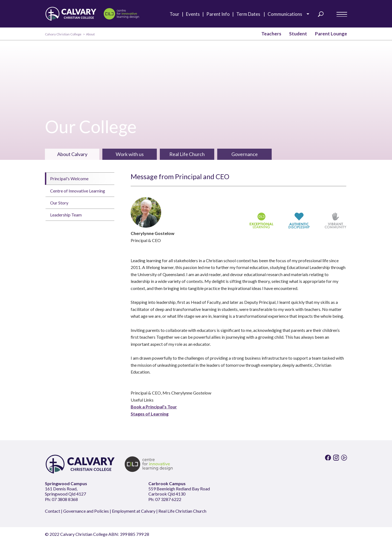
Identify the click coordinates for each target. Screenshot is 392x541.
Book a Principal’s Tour (154, 407)
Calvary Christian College (63, 34)
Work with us (130, 154)
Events (194, 14)
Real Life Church (187, 154)
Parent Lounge (331, 34)
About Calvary (72, 154)
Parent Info (219, 14)
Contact (53, 511)
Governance (245, 154)
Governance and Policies (86, 511)
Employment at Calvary (134, 511)
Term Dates (250, 14)
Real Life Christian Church (182, 511)
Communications (287, 14)
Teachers (271, 34)
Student (298, 34)
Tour (176, 14)
